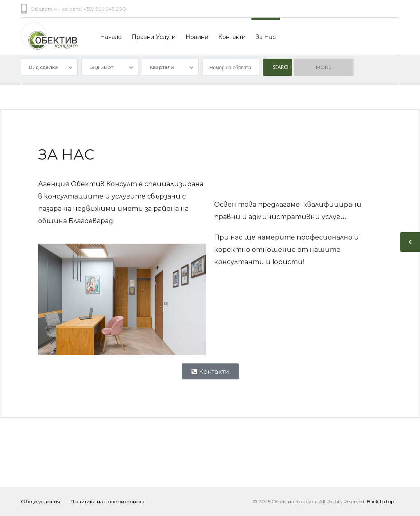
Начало (111, 37)
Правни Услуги (154, 37)
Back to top (380, 501)
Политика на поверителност (108, 501)
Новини (197, 37)
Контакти (232, 37)
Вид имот (101, 67)
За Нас (266, 37)
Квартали (162, 67)
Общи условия (41, 501)
